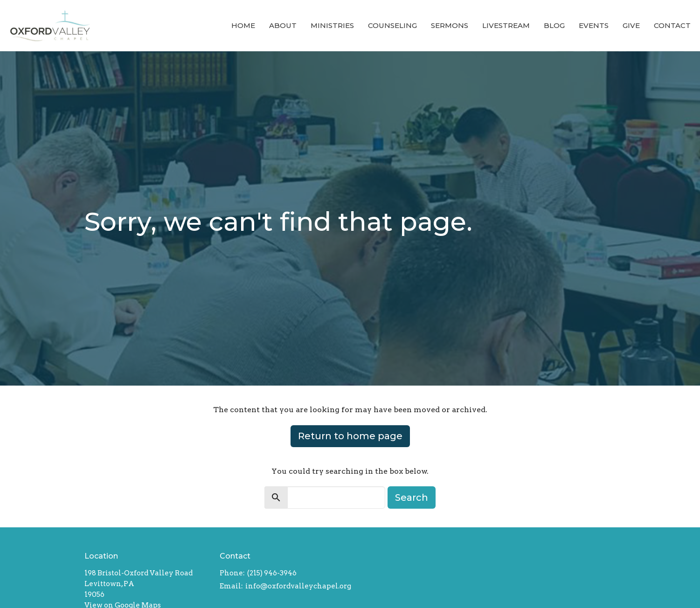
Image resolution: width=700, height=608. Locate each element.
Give (631, 25)
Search (412, 497)
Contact (672, 25)
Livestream (506, 25)
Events (594, 25)
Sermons (450, 25)
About (283, 25)
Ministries (332, 25)
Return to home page (350, 436)
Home (243, 25)
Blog (554, 25)
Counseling (392, 25)
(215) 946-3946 (272, 573)
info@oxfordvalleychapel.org (298, 586)
